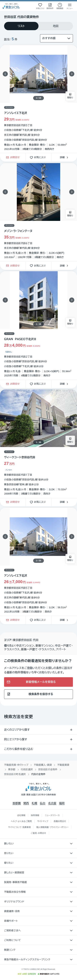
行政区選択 (27, 769)
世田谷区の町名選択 (15, 774)
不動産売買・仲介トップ (16, 765)
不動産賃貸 (63, 765)
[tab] (21, 26)
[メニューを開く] (70, 6)
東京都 (12, 769)
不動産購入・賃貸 (43, 765)
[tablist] (38, 26)
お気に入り (39, 158)
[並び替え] (56, 38)
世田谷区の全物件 (48, 769)
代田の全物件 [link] (38, 774)
